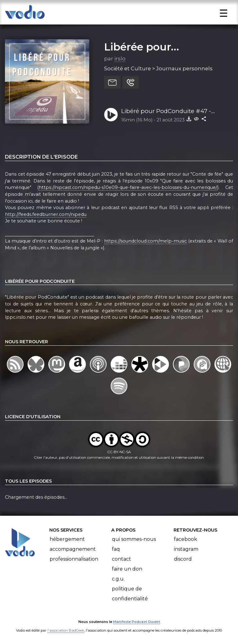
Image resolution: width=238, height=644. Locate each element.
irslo (120, 59)
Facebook (185, 539)
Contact (121, 559)
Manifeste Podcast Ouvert (137, 622)
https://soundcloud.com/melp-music (145, 241)
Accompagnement (73, 549)
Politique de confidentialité (130, 594)
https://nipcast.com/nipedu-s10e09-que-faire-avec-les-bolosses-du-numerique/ (128, 187)
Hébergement (67, 539)
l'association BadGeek (66, 630)
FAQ (116, 549)
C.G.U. (118, 579)
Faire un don (127, 569)
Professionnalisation (74, 559)
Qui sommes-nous (134, 539)
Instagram (186, 549)
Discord (183, 559)
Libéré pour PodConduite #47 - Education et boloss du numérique (171, 112)
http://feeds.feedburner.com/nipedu (46, 214)
